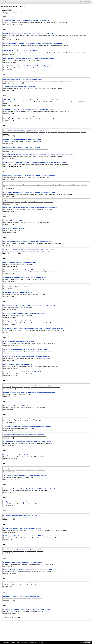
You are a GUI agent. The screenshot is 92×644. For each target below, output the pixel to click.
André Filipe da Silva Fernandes (11, 23)
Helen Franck (17, 517)
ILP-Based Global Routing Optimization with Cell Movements (20, 183)
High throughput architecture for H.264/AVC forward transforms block (22, 528)
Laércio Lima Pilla (47, 164)
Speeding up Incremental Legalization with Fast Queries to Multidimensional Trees (26, 349)
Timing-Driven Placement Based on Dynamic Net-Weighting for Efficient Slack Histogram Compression (31, 385)
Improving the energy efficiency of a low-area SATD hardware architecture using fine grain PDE (29, 306)
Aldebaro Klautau (50, 444)
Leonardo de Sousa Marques (35, 23)
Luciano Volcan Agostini (37, 210)
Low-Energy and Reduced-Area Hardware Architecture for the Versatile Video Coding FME (28, 117)
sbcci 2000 (6, 600)
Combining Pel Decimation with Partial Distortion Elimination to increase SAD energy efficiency (29, 393)
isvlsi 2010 (6, 493)
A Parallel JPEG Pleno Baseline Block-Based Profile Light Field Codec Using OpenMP (27, 21)
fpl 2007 (5, 519)
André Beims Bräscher (22, 45)
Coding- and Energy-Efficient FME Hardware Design (17, 293)
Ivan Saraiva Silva (62, 530)
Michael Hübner (7, 230)
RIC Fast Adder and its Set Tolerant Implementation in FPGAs (20, 515)
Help (18, 642)
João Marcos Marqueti (9, 60)
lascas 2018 (6, 289)
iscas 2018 (6, 296)
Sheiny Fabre (14, 164)
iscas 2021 (6, 196)
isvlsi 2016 (6, 353)
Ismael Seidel (24, 23)
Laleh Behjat (79, 36)
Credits (13, 642)
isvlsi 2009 (6, 506)
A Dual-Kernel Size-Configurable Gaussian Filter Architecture (20, 87)
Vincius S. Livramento (9, 421)
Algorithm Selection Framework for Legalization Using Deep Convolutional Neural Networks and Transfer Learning (34, 162)
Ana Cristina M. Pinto (36, 572)
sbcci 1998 (6, 613)
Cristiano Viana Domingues (19, 551)
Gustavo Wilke (17, 564)
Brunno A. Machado (30, 470)
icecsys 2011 (7, 479)
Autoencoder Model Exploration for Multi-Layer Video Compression (22, 147)
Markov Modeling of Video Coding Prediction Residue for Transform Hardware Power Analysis (29, 58)
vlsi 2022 (6, 143)
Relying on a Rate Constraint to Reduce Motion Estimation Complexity (22, 200)
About (3, 642)
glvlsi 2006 (6, 532)
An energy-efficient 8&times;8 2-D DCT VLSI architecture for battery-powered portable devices (29, 468)
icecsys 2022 (7, 136)
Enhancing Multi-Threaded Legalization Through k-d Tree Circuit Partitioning (24, 270)
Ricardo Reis (40, 551)
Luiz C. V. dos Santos (36, 351)
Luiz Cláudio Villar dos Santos (48, 344)
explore (10, 2)
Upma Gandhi (51, 36)
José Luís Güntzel (62, 23)
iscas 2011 (6, 472)
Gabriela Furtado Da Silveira (23, 111)
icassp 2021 (6, 204)
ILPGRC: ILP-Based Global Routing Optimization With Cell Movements (22, 79)
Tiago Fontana (41, 272)
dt (4, 232)
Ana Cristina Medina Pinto (37, 564)
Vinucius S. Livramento (9, 470)
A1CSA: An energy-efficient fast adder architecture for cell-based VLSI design (24, 476)
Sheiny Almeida (20, 323)
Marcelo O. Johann (38, 421)
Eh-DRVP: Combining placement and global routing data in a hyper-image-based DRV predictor (29, 34)
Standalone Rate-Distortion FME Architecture (16, 221)
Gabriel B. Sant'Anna (9, 202)
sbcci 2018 (6, 274)
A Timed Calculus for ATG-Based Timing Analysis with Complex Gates (22, 583)
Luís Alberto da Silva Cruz (51, 45)
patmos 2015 (7, 396)
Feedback (40, 642)
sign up (9, 617)
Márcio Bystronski (26, 564)
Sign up (90, 2)
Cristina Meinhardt (57, 89)
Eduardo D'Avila (27, 598)
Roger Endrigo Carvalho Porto (24, 530)
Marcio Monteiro (7, 89)
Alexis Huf (16, 279)
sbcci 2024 (6, 91)
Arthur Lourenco (7, 53)
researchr (4, 2)
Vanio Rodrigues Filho (9, 119)
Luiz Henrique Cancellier (10, 45)
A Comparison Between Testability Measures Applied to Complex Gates (23, 562)
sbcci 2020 (6, 225)
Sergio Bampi (35, 530)
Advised (9, 10)
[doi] (23, 24)
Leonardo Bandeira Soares (45, 89)
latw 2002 (6, 566)
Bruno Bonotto (23, 251)
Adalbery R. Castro (40, 444)
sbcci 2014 (6, 410)
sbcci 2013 (6, 438)
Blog (32, 642)
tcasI (5, 24)
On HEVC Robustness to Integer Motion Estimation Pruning (20, 262)
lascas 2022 (6, 159)
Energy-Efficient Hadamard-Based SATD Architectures (18, 406)
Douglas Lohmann (8, 279)
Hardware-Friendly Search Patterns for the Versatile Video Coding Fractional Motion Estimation (29, 175)
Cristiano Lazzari (8, 551)
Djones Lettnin (23, 279)
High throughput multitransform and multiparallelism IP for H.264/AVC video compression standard (30, 536)
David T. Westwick (80, 102)
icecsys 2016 (7, 368)
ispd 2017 (6, 332)
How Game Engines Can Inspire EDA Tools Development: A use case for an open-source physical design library (34, 328)
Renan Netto (18, 36)
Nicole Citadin (26, 119)
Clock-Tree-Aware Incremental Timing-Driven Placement (19, 342)
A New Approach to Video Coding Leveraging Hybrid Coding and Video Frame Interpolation (28, 109)
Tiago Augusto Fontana (28, 36)
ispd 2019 (6, 245)
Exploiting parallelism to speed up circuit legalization (18, 364)
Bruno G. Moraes (20, 470)
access (5, 47)
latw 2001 (6, 587)
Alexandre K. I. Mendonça (19, 491)
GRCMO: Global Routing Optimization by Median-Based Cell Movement (23, 51)
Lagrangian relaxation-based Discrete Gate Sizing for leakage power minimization (26, 455)
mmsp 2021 (6, 179)
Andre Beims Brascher (30, 436)
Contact (8, 642)
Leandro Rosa (43, 530)
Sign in (86, 2)
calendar (15, 2)
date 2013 (6, 423)
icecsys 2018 (7, 266)
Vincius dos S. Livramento (10, 457)
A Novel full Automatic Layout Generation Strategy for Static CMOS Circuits (24, 549)
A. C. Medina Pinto (18, 598)
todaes (5, 106)
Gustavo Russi (19, 60)
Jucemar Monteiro (8, 478)
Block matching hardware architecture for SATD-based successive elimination (25, 313)
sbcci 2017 (6, 310)
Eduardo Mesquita (8, 517)
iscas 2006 (6, 540)
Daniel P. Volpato (8, 491)
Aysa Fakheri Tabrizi (60, 36)
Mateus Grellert (40, 45)
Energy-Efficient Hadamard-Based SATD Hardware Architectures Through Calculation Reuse (28, 249)
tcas (4, 253)
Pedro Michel (21, 444)
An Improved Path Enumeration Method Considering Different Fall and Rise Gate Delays (27, 609)
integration (6, 40)
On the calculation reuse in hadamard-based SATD (17, 285)
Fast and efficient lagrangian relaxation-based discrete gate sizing (21, 419)
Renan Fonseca (35, 387)
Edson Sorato (7, 444)
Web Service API (25, 642)
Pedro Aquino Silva (17, 194)
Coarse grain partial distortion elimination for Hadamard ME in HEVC (22, 372)
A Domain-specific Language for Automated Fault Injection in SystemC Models (25, 277)
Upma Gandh (62, 132)
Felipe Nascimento (23, 53)
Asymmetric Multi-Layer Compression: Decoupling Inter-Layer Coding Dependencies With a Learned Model (32, 43)
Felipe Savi (15, 53)
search (20, 2)
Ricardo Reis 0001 (49, 564)
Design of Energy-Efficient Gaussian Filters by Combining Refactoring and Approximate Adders (29, 193)
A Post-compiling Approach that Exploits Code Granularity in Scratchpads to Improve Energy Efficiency (32, 489)
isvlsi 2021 (6, 189)
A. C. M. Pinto (17, 611)
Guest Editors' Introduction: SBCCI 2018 (14, 228)
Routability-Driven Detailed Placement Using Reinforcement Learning (22, 140)
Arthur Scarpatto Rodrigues (50, 23)
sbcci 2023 (6, 113)
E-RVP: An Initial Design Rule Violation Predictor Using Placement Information (25, 130)
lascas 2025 (6, 55)
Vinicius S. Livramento (36, 164)
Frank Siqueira (31, 279)
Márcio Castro (34, 366)
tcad (4, 83)
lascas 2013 (6, 430)
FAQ (35, 642)
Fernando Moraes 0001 (27, 611)
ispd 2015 (6, 389)
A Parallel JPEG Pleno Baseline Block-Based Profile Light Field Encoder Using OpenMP (27, 66)
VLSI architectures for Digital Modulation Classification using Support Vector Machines (27, 442)
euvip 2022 (6, 151)
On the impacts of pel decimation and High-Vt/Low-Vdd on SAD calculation (24, 434)
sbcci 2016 (6, 361)
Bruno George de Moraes (17, 428)
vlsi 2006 (6, 553)
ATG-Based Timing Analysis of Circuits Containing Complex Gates (21, 596)
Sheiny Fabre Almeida (9, 36)
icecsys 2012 (7, 459)
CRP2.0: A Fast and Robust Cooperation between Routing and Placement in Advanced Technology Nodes (32, 100)
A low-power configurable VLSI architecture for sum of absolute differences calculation (27, 427)
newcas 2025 (7, 62)
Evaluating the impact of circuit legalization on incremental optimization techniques (26, 357)
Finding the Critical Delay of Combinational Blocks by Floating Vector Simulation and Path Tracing (30, 570)
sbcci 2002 (6, 574)
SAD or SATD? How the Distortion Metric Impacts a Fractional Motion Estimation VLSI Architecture (30, 208)
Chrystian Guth (47, 323)
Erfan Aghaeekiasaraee (41, 36)
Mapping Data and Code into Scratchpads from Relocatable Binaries (22, 502)
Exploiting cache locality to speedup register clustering (18, 321)
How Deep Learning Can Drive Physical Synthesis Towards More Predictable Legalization (28, 242)
